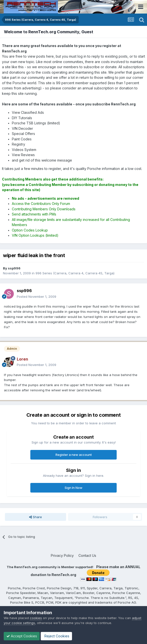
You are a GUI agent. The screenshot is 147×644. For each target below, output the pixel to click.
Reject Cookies (56, 636)
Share (36, 517)
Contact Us (87, 555)
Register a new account (74, 455)
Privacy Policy (62, 555)
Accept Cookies (22, 636)
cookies (36, 618)
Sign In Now (73, 488)
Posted (37, 297)
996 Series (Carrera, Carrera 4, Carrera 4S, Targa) (75, 273)
